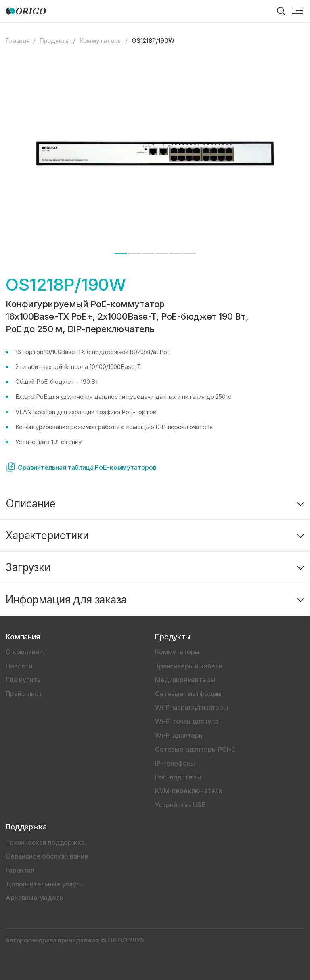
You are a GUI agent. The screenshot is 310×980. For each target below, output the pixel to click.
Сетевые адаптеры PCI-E (195, 749)
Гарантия (20, 870)
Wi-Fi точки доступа (187, 721)
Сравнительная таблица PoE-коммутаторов (87, 467)
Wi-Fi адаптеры (179, 735)
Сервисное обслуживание (47, 856)
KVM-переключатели (189, 791)
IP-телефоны (175, 763)
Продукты (55, 41)
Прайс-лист (24, 694)
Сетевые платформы (188, 694)
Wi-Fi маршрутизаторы (192, 708)
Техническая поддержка (45, 842)
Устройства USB (180, 805)
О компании (24, 652)
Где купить (23, 680)
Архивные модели (35, 898)
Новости (19, 666)
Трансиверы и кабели (189, 666)
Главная (18, 41)
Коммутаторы (101, 41)
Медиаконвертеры (185, 680)
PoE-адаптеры (178, 777)
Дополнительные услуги (44, 884)
